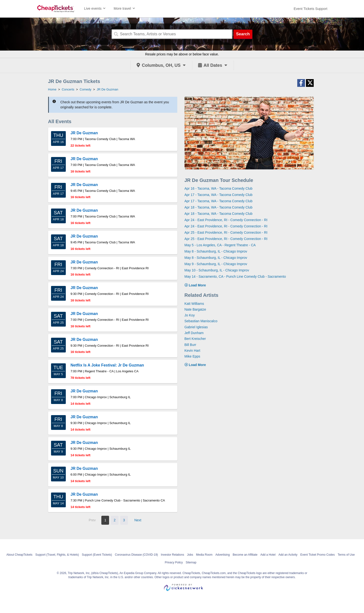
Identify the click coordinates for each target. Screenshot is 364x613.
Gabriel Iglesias (196, 327)
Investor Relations (172, 555)
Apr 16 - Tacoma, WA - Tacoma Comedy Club (219, 188)
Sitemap (191, 562)
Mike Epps (192, 356)
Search (243, 34)
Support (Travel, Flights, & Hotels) (57, 555)
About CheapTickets (19, 555)
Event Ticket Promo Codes (318, 555)
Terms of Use (346, 555)
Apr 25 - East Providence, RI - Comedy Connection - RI (226, 232)
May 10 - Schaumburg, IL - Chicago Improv (217, 270)
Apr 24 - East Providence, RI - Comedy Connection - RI (226, 220)
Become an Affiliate (245, 555)
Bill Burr (190, 345)
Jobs (190, 555)
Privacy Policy (174, 562)
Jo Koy (190, 315)
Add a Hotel (268, 555)
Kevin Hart (192, 351)
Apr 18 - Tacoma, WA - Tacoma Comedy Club (219, 207)
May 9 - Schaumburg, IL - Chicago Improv (216, 264)
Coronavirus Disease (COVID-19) (136, 555)
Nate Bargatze (195, 309)
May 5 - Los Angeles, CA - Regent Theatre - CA (220, 245)
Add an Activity (288, 555)
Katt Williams (194, 304)
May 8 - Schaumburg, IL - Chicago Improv (216, 251)
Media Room (204, 555)
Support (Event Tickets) (97, 555)
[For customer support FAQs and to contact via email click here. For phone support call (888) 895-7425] (310, 9)
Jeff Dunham (194, 333)
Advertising (223, 555)
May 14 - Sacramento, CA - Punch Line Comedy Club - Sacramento (235, 277)
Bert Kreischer (195, 339)
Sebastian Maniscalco (201, 321)
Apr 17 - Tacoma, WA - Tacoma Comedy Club (219, 195)
